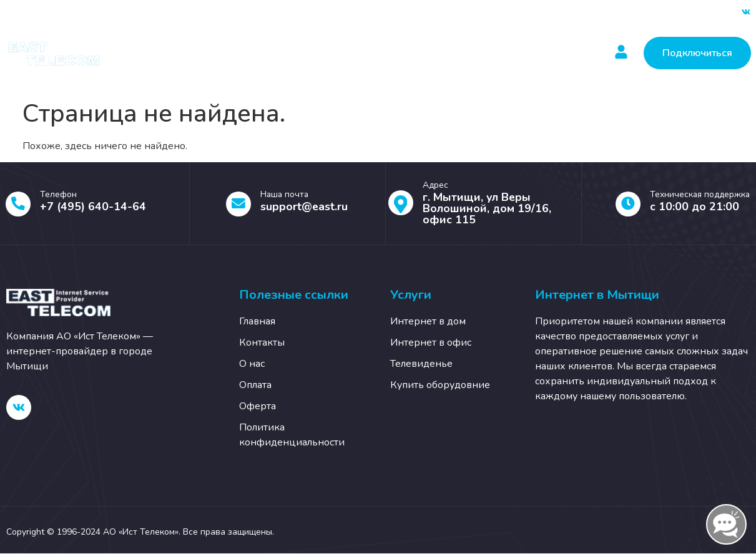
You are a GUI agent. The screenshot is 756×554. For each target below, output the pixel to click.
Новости (395, 53)
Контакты (467, 53)
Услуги (249, 53)
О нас (533, 53)
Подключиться (697, 53)
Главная (178, 53)
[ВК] (746, 12)
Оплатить (323, 53)
